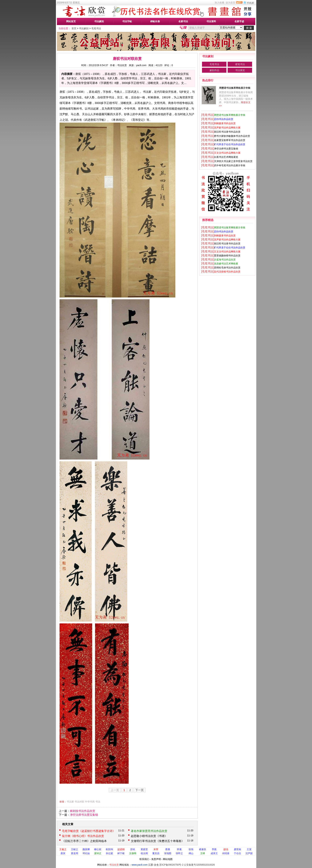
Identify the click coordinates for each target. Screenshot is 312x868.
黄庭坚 (144, 849)
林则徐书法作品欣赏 (83, 811)
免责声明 (156, 859)
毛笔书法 (96, 28)
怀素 (179, 849)
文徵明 (133, 853)
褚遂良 (203, 849)
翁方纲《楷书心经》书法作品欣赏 (83, 836)
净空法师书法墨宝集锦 (84, 815)
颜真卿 (86, 849)
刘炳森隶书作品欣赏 (225, 123)
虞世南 (237, 849)
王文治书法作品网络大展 (227, 153)
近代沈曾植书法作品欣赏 (227, 272)
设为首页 (230, 3)
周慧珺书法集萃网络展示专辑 (235, 88)
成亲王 (214, 853)
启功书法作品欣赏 (224, 119)
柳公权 (98, 849)
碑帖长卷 (155, 21)
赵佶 (226, 849)
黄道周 (75, 853)
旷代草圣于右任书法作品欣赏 (230, 144)
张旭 (191, 849)
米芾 (156, 849)
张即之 (179, 853)
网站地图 (168, 859)
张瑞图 (168, 853)
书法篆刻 (99, 21)
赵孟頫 (121, 849)
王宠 (249, 849)
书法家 (70, 802)
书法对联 (79, 802)
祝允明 (144, 853)
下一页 (139, 790)
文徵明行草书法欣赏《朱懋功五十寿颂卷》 (158, 841)
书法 (98, 802)
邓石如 (86, 853)
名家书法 (183, 21)
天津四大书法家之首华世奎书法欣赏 (233, 161)
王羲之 (63, 849)
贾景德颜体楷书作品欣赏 (227, 256)
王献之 (75, 849)
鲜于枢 (121, 853)
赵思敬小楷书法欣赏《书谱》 (149, 836)
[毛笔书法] (208, 115)
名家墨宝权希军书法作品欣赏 (230, 140)
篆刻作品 (214, 70)
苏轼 (133, 849)
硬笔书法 (240, 64)
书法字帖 (127, 21)
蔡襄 (168, 849)
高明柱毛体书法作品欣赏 (227, 268)
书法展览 (240, 70)
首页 (74, 28)
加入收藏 (219, 3)
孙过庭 (109, 853)
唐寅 (63, 853)
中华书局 (90, 802)
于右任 (237, 853)
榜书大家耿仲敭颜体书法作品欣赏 (232, 136)
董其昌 (156, 853)
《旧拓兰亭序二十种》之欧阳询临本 (84, 841)
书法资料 (211, 21)
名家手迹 (239, 21)
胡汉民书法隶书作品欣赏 (227, 132)
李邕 (214, 849)
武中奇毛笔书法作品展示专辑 (230, 165)
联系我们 (144, 859)
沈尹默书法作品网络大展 (227, 128)
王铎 (203, 853)
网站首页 (71, 21)
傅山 (191, 853)
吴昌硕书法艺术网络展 (226, 264)
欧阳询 (109, 849)
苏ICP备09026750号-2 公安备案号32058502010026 (187, 865)
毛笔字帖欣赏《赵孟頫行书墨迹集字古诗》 (89, 831)
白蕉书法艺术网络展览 (226, 157)
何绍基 (226, 853)
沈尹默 (249, 853)
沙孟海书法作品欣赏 (225, 260)
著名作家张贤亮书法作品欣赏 (149, 831)
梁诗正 (98, 853)
